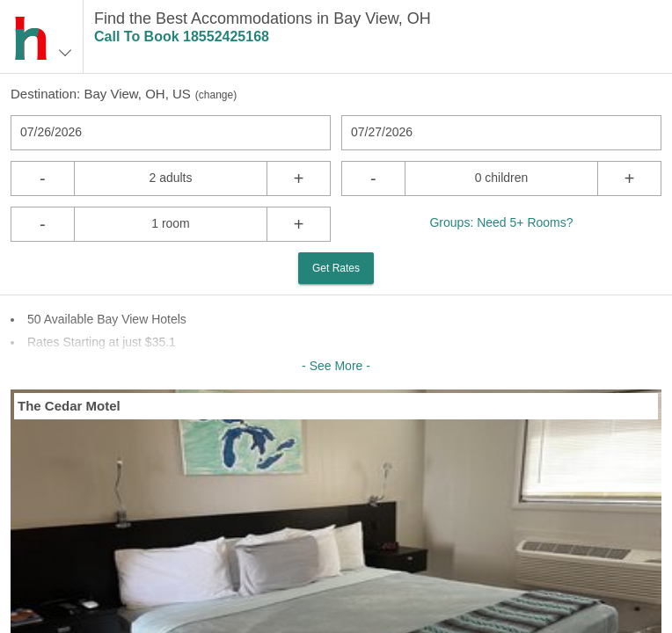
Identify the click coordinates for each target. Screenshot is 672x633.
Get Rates (336, 268)
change (216, 95)
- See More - (336, 366)
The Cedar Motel (69, 406)
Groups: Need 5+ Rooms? (501, 222)
